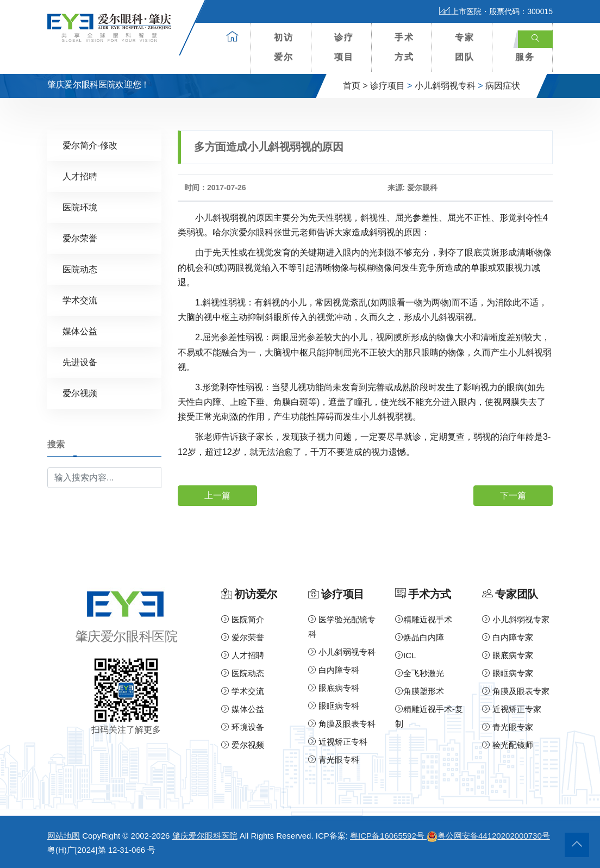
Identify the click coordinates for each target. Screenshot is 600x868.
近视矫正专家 (512, 709)
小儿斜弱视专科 (445, 86)
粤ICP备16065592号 (388, 836)
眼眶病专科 (334, 706)
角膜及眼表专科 (342, 724)
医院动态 (80, 269)
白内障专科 (334, 670)
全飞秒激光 (420, 673)
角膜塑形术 (420, 691)
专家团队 (465, 47)
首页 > (355, 86)
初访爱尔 (284, 47)
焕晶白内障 (420, 637)
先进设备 (80, 362)
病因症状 (503, 86)
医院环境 (80, 207)
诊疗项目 (344, 47)
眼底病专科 (334, 688)
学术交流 (80, 300)
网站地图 (64, 836)
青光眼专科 (334, 760)
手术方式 (404, 47)
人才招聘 (80, 176)
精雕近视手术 (424, 619)
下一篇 (513, 495)
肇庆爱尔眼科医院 (205, 836)
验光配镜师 (508, 745)
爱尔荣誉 (80, 238)
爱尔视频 (80, 393)
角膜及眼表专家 (516, 691)
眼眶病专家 (508, 673)
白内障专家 (508, 637)
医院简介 (243, 619)
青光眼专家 (508, 727)
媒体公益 (80, 331)
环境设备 (243, 727)
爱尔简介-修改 (90, 145)
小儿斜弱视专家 (516, 619)
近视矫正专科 (338, 742)
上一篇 (217, 495)
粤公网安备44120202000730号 (488, 836)
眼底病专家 (508, 655)
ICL (405, 655)
